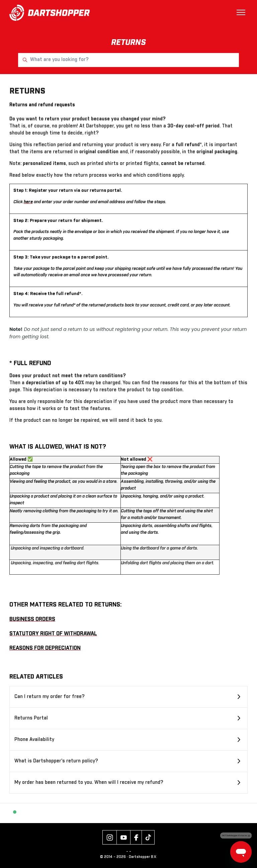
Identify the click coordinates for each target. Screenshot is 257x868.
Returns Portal (31, 718)
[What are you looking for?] (128, 60)
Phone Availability (34, 740)
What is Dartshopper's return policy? (56, 761)
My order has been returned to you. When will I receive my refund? (89, 783)
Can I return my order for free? (50, 697)
